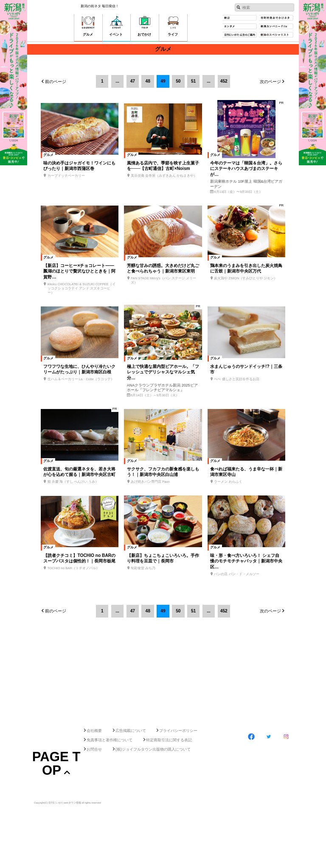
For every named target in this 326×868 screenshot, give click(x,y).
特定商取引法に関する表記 (169, 793)
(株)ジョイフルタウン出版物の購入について (153, 802)
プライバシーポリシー (178, 783)
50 (178, 81)
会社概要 (94, 783)
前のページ (56, 82)
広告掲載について (131, 783)
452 (224, 81)
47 (133, 81)
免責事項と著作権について (110, 793)
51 (193, 81)
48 (148, 81)
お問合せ (94, 802)
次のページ (270, 82)
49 (163, 81)
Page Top (56, 816)
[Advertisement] (163, 749)
